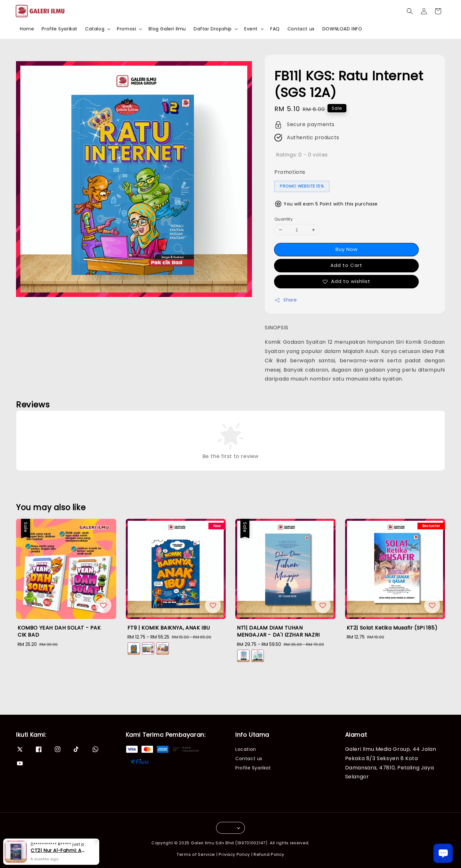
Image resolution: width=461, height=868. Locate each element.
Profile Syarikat (60, 29)
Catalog (95, 29)
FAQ (275, 29)
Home (27, 29)
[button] (410, 11)
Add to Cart (346, 265)
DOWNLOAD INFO (342, 29)
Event (251, 29)
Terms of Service (196, 854)
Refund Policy (269, 854)
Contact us (301, 29)
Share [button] (286, 300)
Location (246, 749)
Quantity (283, 219)
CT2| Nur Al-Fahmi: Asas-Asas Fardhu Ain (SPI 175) (59, 850)
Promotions (290, 172)
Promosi (126, 29)
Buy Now (347, 249)
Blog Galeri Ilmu (167, 29)
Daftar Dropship (213, 29)
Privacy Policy (234, 854)
